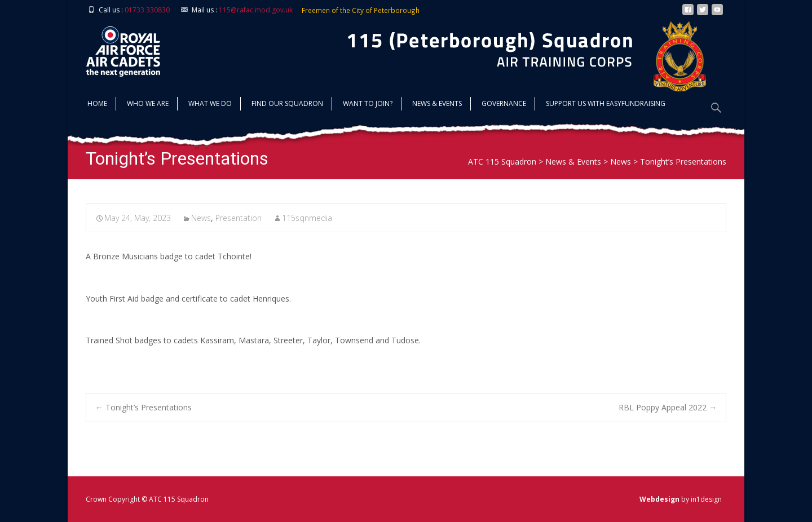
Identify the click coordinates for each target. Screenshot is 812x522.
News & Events (437, 105)
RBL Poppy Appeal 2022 (668, 407)
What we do (210, 105)
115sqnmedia (307, 218)
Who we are (148, 105)
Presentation (239, 218)
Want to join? (368, 105)
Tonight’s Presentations (144, 407)
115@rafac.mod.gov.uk (256, 10)
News (201, 218)
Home (97, 105)
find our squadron (287, 105)
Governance (504, 105)
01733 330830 (147, 10)
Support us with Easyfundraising (606, 105)
